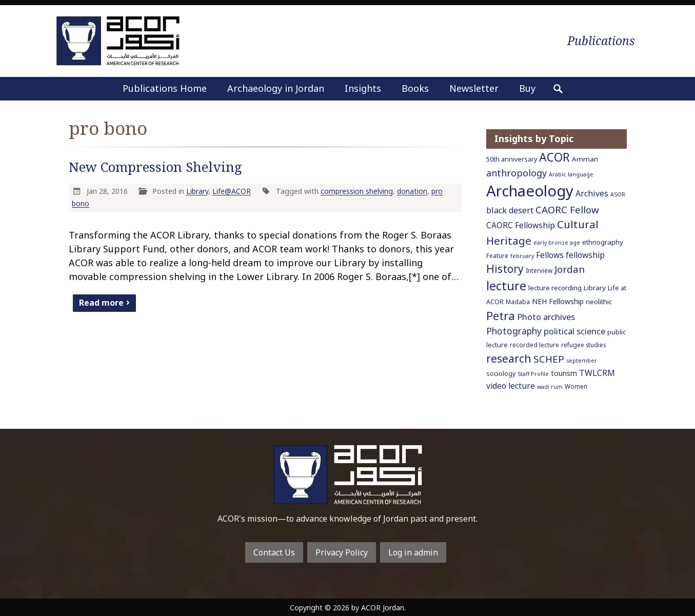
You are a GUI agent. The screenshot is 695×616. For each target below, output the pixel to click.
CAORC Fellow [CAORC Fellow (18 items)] (567, 210)
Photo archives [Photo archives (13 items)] (546, 317)
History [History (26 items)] (505, 269)
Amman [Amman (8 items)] (585, 159)
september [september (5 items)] (582, 361)
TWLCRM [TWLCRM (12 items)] (597, 373)
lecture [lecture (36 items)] (506, 286)
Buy (527, 88)
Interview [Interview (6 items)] (539, 270)
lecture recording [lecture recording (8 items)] (555, 288)
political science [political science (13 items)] (574, 331)
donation (412, 191)
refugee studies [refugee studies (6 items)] (583, 345)
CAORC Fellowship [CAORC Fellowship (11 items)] (521, 225)
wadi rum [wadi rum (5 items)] (550, 387)
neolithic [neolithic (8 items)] (599, 302)
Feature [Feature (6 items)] (497, 255)
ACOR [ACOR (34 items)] (554, 157)
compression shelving (357, 191)
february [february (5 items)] (522, 256)
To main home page (348, 475)
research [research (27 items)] (509, 358)
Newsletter (474, 88)
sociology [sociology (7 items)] (501, 374)
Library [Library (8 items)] (595, 288)
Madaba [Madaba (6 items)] (518, 302)
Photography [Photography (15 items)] (514, 331)
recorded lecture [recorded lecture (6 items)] (534, 345)
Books (415, 88)
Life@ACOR (232, 191)
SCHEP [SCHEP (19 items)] (549, 359)
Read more (101, 302)
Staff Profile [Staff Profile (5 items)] (533, 374)
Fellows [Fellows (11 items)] (550, 255)
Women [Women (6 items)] (576, 386)
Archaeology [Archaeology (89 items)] (530, 191)
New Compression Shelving (155, 167)
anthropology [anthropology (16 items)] (517, 173)
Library (197, 191)
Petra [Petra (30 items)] (501, 315)
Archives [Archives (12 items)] (592, 193)
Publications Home (165, 88)
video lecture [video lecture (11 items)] (511, 386)
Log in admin (413, 552)
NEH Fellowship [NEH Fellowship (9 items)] (558, 301)
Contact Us (274, 552)
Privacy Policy (342, 552)
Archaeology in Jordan (276, 88)
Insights (363, 88)
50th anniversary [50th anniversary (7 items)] (512, 159)
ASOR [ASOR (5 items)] (618, 194)
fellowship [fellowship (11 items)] (585, 255)
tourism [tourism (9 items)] (564, 373)
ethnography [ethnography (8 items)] (603, 242)
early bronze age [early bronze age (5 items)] (557, 243)
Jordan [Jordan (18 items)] (570, 269)
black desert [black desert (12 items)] (510, 210)
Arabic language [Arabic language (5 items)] (571, 174)
